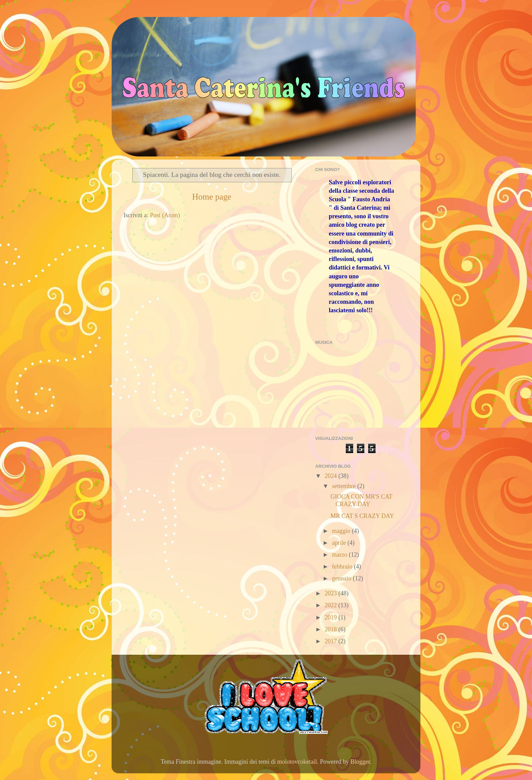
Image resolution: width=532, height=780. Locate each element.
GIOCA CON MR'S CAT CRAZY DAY (361, 500)
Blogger (360, 762)
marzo (340, 555)
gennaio (342, 578)
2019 (332, 617)
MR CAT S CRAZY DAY (362, 516)
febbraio (343, 567)
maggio (342, 531)
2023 (332, 593)
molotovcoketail (297, 762)
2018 (332, 629)
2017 (332, 641)
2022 (332, 605)
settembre (344, 486)
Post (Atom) (165, 215)
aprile (339, 543)
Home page (212, 197)
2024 (332, 476)
